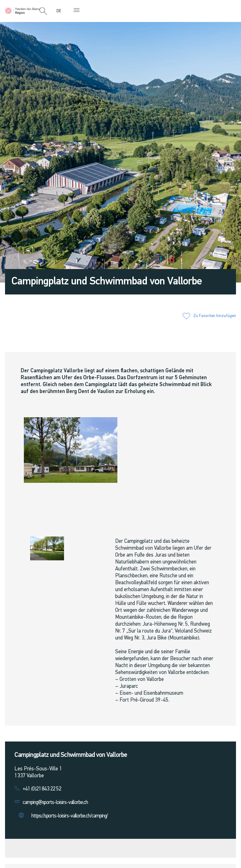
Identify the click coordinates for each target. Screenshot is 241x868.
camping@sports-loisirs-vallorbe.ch (55, 803)
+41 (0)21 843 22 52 (42, 789)
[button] (43, 12)
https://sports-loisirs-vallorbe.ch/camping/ (70, 816)
